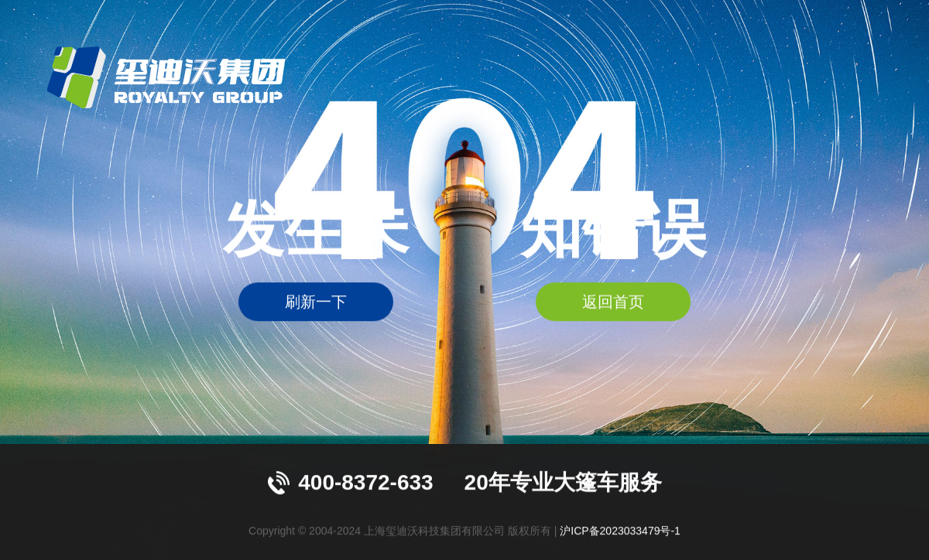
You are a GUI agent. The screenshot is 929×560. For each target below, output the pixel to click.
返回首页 (613, 302)
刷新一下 (316, 302)
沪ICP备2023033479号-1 (620, 531)
